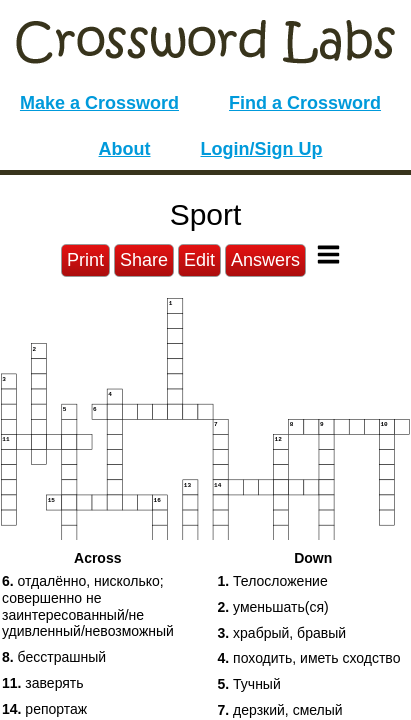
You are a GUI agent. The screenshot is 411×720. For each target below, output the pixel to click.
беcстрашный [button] (54, 657)
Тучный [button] (249, 684)
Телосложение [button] (273, 581)
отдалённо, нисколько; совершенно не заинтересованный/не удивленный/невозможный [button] (88, 606)
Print (85, 260)
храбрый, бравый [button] (282, 633)
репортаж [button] (44, 709)
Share (144, 260)
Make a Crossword (99, 103)
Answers (265, 260)
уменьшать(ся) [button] (273, 607)
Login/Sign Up (262, 149)
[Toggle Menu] (328, 254)
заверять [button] (43, 683)
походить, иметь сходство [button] (309, 658)
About (125, 149)
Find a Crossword (305, 103)
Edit (199, 260)
